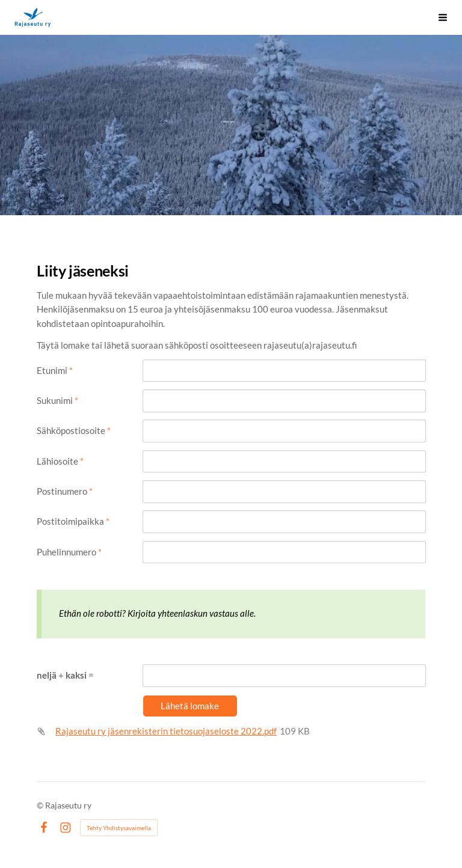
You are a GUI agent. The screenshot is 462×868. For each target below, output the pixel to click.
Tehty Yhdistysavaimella (119, 828)
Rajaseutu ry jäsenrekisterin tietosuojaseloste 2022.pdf (166, 731)
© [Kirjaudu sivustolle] (41, 805)
